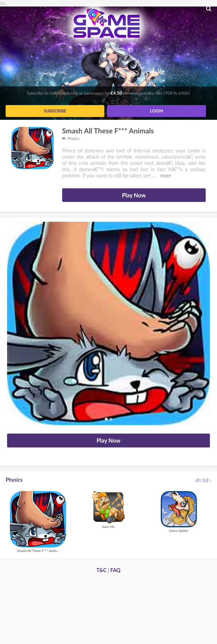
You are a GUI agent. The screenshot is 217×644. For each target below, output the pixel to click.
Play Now (134, 195)
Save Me (108, 527)
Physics (71, 138)
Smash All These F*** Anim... (38, 551)
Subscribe (55, 111)
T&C (102, 570)
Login (157, 111)
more (166, 175)
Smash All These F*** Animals (108, 131)
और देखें (203, 480)
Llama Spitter (179, 531)
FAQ (116, 570)
